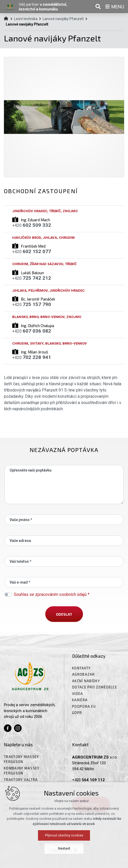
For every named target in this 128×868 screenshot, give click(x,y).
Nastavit (64, 852)
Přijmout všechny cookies (64, 839)
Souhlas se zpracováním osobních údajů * (52, 594)
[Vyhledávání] (98, 7)
